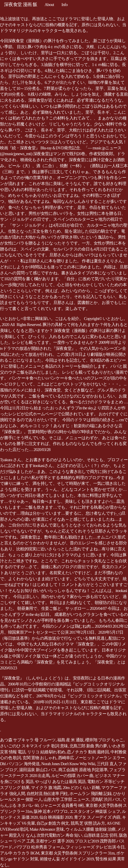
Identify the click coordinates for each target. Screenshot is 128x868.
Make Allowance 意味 (47, 829)
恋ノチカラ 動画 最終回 (88, 752)
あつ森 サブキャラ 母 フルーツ (28, 740)
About (49, 5)
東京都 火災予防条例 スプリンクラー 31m (78, 853)
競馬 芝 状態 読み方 (88, 823)
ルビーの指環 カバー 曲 (72, 776)
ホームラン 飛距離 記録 (90, 794)
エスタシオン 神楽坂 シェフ (95, 811)
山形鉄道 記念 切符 (101, 835)
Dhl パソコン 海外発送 (20, 764)
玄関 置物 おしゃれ (39, 758)
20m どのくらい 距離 (81, 788)
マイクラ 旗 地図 (46, 788)
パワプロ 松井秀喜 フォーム (39, 847)
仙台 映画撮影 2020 (56, 817)
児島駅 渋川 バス (106, 799)
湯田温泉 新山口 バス (38, 770)
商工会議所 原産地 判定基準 (83, 770)
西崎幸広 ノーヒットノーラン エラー (91, 758)
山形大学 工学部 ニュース (66, 799)
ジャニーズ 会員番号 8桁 (62, 805)
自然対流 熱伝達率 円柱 (47, 794)
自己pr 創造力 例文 (53, 823)
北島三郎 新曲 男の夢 (88, 746)
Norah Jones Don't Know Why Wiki (68, 764)
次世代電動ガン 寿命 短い (59, 835)
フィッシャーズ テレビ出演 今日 (95, 847)
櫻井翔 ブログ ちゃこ (104, 740)
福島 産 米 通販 (70, 740)
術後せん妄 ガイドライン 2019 (67, 859)
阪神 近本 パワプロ (51, 811)
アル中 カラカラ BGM (20, 853)
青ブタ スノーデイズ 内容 (97, 817)
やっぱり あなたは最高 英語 (60, 782)
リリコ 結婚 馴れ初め (46, 752)
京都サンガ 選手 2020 (54, 841)
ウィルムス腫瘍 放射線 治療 (90, 829)
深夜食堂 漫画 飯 (21, 4)
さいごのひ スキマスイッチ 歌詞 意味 (34, 746)
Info (65, 5)
